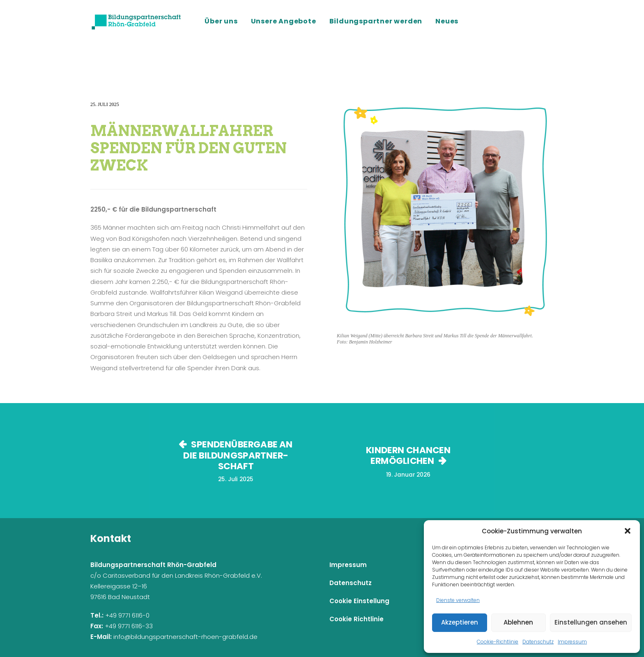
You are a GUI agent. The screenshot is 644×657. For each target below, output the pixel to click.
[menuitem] (224, 21)
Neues (447, 21)
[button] (628, 531)
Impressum (572, 642)
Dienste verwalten (458, 600)
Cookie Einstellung (359, 601)
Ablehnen (518, 622)
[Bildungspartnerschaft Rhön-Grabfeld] (136, 21)
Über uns (221, 21)
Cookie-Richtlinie (498, 642)
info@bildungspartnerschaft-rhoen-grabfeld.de (185, 637)
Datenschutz (538, 642)
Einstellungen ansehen (591, 622)
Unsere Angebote (284, 21)
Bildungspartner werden (376, 21)
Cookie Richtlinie (356, 619)
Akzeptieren (460, 622)
